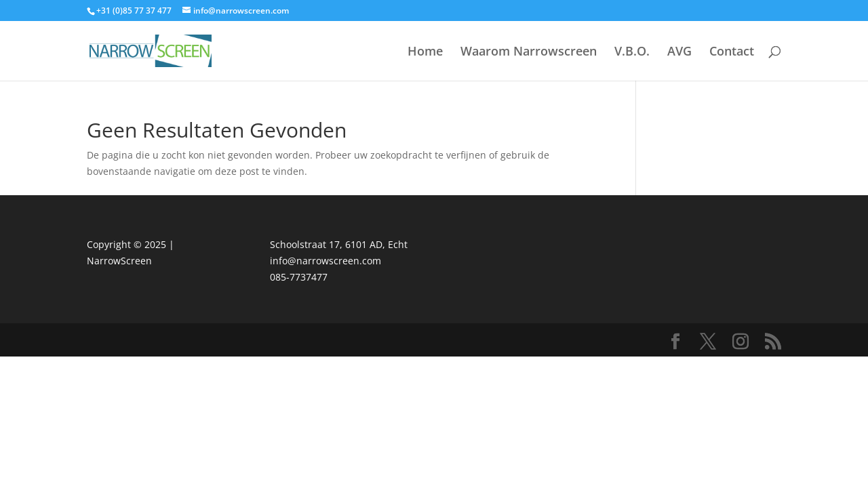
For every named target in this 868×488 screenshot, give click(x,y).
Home (425, 53)
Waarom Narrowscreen (529, 53)
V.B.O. (632, 53)
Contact (732, 53)
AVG (679, 53)
